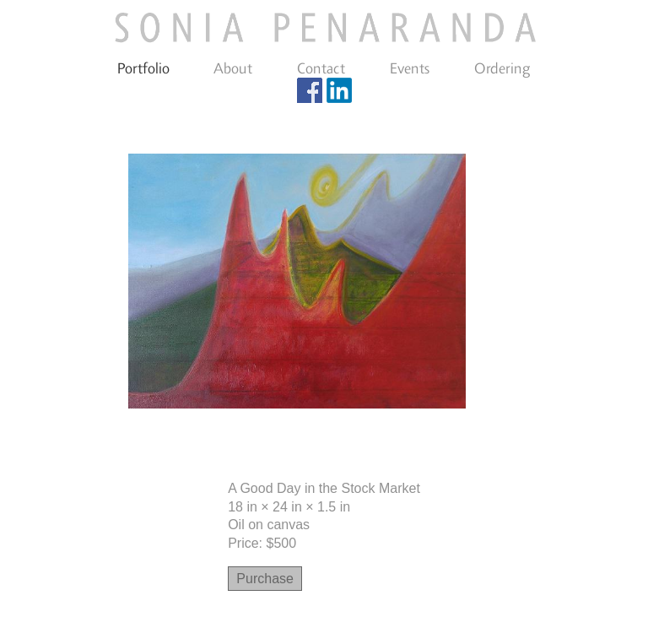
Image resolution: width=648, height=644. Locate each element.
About (233, 68)
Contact (321, 68)
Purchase (265, 579)
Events (410, 68)
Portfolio (143, 68)
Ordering (502, 68)
